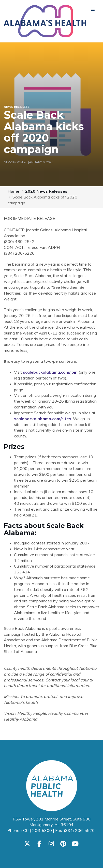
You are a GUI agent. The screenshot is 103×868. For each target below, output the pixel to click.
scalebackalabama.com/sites (43, 419)
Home (13, 191)
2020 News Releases (46, 191)
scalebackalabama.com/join (50, 372)
